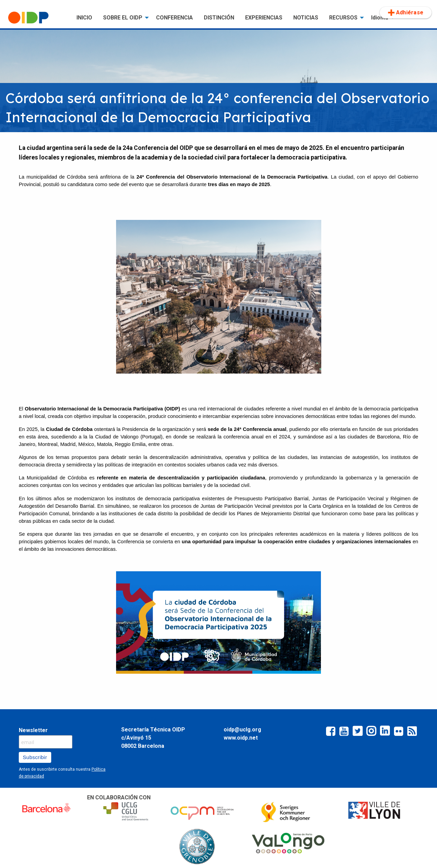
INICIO (84, 18)
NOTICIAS (306, 18)
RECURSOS (343, 18)
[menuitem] (37, 18)
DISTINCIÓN (219, 18)
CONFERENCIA (174, 18)
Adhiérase (406, 13)
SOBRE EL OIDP (123, 18)
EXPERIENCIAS (264, 18)
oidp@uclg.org (242, 730)
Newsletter (33, 730)
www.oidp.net (241, 738)
